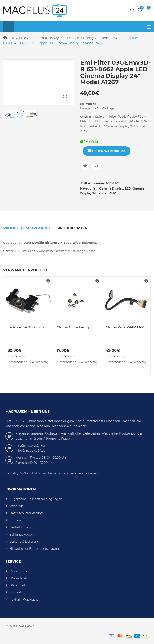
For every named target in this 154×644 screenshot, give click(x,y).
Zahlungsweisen (22, 535)
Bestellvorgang (21, 527)
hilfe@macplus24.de (30, 451)
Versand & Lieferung (24, 542)
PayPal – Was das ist (25, 600)
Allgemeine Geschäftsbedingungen (36, 499)
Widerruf (16, 506)
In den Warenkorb (109, 151)
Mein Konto (18, 571)
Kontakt (15, 592)
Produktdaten (73, 228)
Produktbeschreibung (27, 228)
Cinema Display (47, 38)
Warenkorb (18, 585)
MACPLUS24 (21, 38)
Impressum (18, 520)
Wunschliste (19, 578)
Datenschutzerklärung (26, 513)
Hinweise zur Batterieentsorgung (34, 549)
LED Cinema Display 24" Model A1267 (91, 38)
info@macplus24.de (30, 446)
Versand (91, 104)
